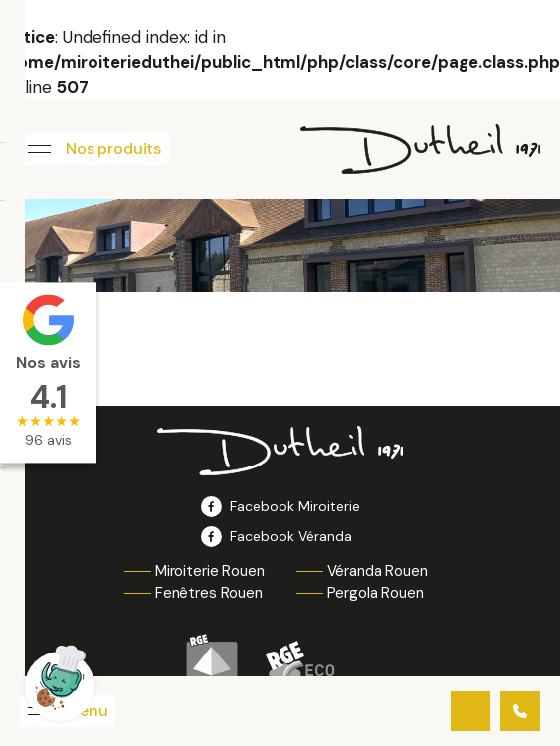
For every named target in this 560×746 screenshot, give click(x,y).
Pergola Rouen (375, 593)
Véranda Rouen (377, 571)
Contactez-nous (470, 711)
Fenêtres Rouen (209, 593)
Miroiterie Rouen (210, 571)
